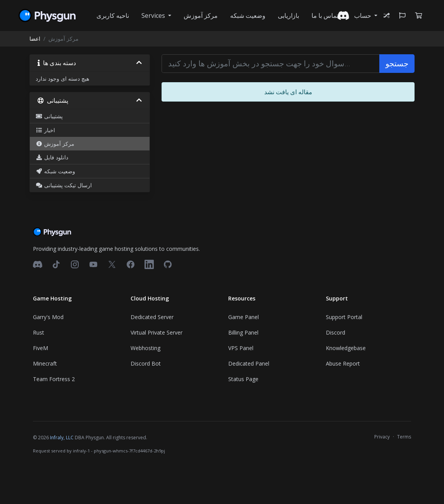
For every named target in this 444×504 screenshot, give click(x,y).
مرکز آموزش (201, 16)
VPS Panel (241, 348)
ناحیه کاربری (113, 16)
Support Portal (344, 317)
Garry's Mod (48, 317)
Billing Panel (243, 332)
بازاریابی (288, 16)
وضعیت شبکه (248, 16)
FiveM (40, 348)
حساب (363, 16)
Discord (336, 332)
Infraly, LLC (62, 438)
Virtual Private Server (157, 332)
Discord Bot (146, 363)
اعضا (35, 39)
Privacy (382, 437)
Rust (39, 332)
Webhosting (145, 348)
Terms (404, 437)
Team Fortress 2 (54, 379)
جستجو (397, 63)
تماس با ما (325, 16)
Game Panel (244, 317)
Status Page (243, 379)
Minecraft (45, 363)
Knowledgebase (346, 348)
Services (154, 16)
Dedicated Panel (249, 363)
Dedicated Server (152, 317)
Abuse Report (343, 363)
